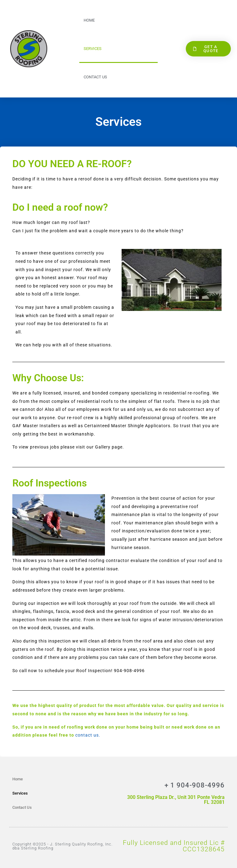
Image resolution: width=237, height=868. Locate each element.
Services (93, 49)
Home (89, 20)
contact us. (88, 735)
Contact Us (95, 77)
